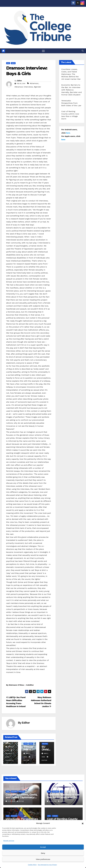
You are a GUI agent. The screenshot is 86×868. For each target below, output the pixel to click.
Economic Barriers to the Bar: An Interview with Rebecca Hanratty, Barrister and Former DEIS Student (71, 90)
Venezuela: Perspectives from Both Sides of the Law (71, 103)
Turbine (55, 816)
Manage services (9, 841)
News (13, 63)
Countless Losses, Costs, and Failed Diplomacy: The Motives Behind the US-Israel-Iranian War (71, 74)
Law (62, 792)
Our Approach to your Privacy (47, 865)
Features (14, 792)
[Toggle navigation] (43, 51)
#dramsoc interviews (24, 87)
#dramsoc (34, 84)
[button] (83, 823)
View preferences (43, 859)
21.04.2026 (12, 801)
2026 (26, 744)
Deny (43, 853)
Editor (19, 81)
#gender (38, 87)
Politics (45, 744)
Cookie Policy (32, 865)
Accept (43, 847)
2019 (8, 63)
